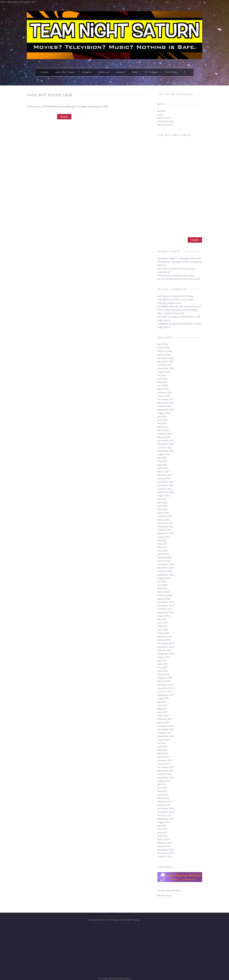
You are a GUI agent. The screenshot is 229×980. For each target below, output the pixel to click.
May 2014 (162, 833)
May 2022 (162, 506)
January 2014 (164, 846)
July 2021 (162, 540)
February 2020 (165, 595)
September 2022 (166, 492)
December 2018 (166, 643)
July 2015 (162, 784)
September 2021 (166, 533)
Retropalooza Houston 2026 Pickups (176, 276)
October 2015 (165, 774)
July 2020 (162, 582)
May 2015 (162, 791)
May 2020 (162, 588)
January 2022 (164, 520)
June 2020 (162, 585)
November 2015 (166, 771)
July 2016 (162, 743)
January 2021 (164, 561)
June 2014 (162, 829)
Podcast (104, 72)
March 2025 (163, 389)
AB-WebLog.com (125, 979)
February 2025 (165, 393)
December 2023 (166, 441)
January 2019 (164, 640)
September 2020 (166, 575)
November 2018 (166, 647)
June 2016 (162, 747)
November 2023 (166, 444)
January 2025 (164, 396)
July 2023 (162, 458)
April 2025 (163, 386)
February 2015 (165, 802)
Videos (87, 72)
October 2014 (165, 815)
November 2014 (166, 812)
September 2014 (166, 819)
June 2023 (162, 461)
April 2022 (163, 509)
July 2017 (162, 702)
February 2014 (165, 843)
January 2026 (164, 355)
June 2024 (162, 420)
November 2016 (166, 729)
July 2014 (162, 826)
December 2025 (166, 358)
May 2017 (162, 709)
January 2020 (164, 599)
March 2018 (163, 674)
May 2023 (162, 465)
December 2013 (166, 850)
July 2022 (162, 499)
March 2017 (163, 716)
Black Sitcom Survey (183, 296)
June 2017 (162, 705)
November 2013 (166, 853)
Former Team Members (169, 890)
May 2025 (162, 382)
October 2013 (165, 857)
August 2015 (164, 781)
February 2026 (165, 351)
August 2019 (164, 616)
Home (45, 72)
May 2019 (162, 626)
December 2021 (166, 523)
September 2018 (166, 654)
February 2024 (165, 434)
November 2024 (166, 403)
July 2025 (162, 375)
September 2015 (166, 778)
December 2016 (166, 726)
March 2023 (163, 472)
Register (162, 111)
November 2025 (166, 362)
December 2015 (166, 767)
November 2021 (166, 527)
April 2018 (163, 671)
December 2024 (166, 399)
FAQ (135, 72)
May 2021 (162, 547)
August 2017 (164, 698)
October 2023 (165, 448)
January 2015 (164, 805)
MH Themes (134, 920)
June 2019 (162, 623)
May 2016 (162, 750)
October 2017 (165, 692)
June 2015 (162, 788)
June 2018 (162, 664)
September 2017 (166, 695)
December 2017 (166, 685)
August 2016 (164, 740)
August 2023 (164, 454)
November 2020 (166, 568)
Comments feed (166, 121)
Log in (160, 115)
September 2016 (166, 736)
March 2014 (163, 839)
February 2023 (165, 475)
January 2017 (164, 723)
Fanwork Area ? (165, 896)
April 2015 (163, 795)
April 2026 (163, 344)
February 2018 (165, 678)
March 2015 (163, 798)
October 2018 (165, 650)
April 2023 (163, 468)
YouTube (171, 72)
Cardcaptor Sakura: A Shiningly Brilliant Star (179, 258)
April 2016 (163, 753)
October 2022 (165, 489)
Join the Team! (66, 72)
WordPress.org (165, 125)
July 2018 (162, 661)
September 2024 (166, 410)
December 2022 (166, 482)
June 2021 (162, 544)
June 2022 (162, 503)
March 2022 (163, 513)
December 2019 (166, 602)
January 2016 (164, 764)
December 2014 (166, 808)
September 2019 (166, 613)
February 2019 (165, 637)
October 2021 (165, 530)
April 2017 (163, 712)
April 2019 (163, 630)
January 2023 (164, 478)
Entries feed (163, 118)
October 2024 (165, 406)
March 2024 (163, 430)
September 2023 (166, 451)
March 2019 (163, 633)
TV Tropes (151, 72)
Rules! (121, 72)
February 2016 (165, 760)
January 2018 (164, 681)
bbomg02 (162, 317)
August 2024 (164, 413)
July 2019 (162, 619)
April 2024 (163, 427)
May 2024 (162, 423)
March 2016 (163, 757)
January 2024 (164, 437)
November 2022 (166, 485)
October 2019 (165, 609)
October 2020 (165, 571)
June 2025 (162, 379)
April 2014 (163, 836)
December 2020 (166, 564)
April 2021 (163, 551)
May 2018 (162, 668)
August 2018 (164, 657)
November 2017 (166, 688)
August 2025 (164, 372)
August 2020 (164, 578)
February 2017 (165, 719)
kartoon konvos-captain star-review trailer (179, 279)
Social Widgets (103, 979)
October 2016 (165, 733)
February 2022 (165, 516)
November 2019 (166, 606)
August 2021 (164, 537)
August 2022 (164, 496)
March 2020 (163, 592)
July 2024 (162, 417)
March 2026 (163, 348)
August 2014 (164, 822)
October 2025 (165, 365)
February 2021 (165, 558)
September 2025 (166, 368)
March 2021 (163, 554)
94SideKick (163, 324)
